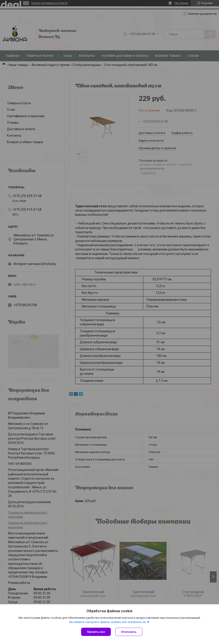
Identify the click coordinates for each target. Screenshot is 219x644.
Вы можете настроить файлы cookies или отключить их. (108, 622)
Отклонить (129, 632)
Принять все (96, 632)
